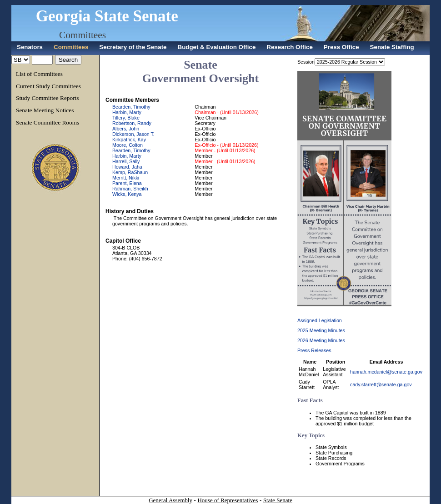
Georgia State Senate (107, 16)
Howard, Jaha (127, 167)
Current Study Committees (48, 86)
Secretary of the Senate (133, 47)
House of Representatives (228, 500)
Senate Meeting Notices (45, 110)
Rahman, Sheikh (130, 189)
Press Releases (314, 350)
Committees (83, 35)
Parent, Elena (127, 183)
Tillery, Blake (126, 118)
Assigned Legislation (320, 320)
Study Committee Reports (47, 98)
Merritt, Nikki (126, 178)
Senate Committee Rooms (48, 122)
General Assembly (170, 500)
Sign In (423, 2)
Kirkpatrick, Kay (129, 140)
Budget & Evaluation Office (217, 47)
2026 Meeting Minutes (321, 340)
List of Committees (39, 74)
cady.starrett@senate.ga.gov (381, 384)
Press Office (341, 47)
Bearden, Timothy (131, 107)
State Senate (278, 500)
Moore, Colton (128, 145)
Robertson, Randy (132, 123)
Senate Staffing (392, 47)
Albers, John (126, 129)
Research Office (290, 47)
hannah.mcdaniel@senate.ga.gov (386, 372)
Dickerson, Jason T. (133, 134)
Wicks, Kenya (127, 194)
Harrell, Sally (126, 161)
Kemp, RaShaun (130, 172)
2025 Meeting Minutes (321, 330)
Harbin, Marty (127, 112)
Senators (30, 47)
